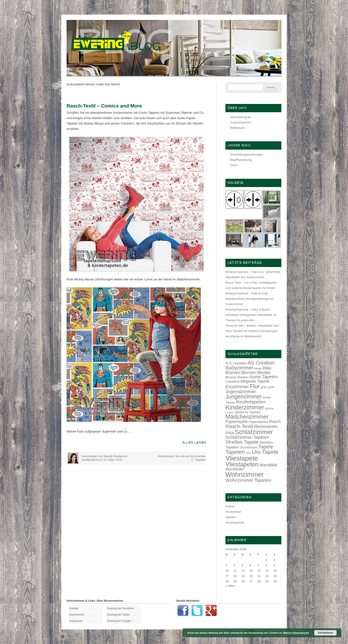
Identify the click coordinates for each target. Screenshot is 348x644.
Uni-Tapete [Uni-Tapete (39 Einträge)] (265, 452)
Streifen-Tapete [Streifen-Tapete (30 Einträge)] (242, 442)
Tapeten (200, 460)
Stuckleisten (233, 512)
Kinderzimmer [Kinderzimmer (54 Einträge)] (245, 407)
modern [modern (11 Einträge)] (230, 412)
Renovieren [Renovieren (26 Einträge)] (266, 426)
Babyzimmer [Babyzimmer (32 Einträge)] (240, 368)
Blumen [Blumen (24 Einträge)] (233, 373)
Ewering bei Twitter (118, 615)
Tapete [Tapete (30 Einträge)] (266, 447)
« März (230, 586)
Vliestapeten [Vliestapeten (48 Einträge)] (242, 464)
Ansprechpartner (241, 122)
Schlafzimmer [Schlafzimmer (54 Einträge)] (254, 432)
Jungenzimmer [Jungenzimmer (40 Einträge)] (244, 397)
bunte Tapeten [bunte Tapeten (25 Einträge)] (264, 377)
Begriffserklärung (241, 160)
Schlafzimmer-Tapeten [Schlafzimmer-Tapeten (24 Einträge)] (247, 437)
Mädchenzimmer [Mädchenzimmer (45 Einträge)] (247, 417)
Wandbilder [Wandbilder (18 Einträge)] (235, 469)
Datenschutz (77, 615)
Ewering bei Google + (120, 621)
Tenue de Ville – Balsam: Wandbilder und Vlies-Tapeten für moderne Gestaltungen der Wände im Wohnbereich (252, 331)
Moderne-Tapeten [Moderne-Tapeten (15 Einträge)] (248, 412)
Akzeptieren (325, 633)
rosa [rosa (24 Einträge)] (230, 433)
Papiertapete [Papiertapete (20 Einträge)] (237, 422)
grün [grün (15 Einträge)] (271, 387)
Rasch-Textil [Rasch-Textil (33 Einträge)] (239, 426)
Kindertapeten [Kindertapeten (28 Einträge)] (251, 402)
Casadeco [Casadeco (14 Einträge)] (233, 381)
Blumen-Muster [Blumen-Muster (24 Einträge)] (256, 373)
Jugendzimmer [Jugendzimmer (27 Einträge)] (241, 391)
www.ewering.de (241, 117)
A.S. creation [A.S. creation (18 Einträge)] (236, 363)
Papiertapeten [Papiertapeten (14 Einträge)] (259, 422)
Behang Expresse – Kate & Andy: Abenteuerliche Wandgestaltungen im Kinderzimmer (250, 299)
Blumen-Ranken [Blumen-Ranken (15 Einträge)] (237, 377)
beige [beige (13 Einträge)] (258, 368)
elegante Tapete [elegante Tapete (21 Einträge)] (255, 381)
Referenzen (237, 128)
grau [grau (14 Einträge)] (264, 387)
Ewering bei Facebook (120, 608)
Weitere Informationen (296, 633)
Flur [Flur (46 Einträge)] (255, 386)
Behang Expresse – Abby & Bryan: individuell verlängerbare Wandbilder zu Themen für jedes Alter (251, 315)
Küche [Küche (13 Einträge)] (269, 408)
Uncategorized (235, 522)
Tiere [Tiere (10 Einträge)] (248, 453)
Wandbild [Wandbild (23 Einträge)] (268, 465)
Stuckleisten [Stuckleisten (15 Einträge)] (249, 447)
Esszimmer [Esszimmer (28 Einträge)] (237, 387)
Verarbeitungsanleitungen (246, 154)
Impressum (76, 621)
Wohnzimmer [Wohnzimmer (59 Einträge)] (245, 474)
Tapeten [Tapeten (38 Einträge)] (235, 452)
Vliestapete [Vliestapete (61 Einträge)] (242, 458)
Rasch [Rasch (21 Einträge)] (275, 422)
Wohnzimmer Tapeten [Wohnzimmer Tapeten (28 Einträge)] (248, 480)
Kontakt (74, 608)
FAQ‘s (234, 165)
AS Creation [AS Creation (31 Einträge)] (261, 363)
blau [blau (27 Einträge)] (267, 368)
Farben (230, 506)
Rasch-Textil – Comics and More (104, 106)
